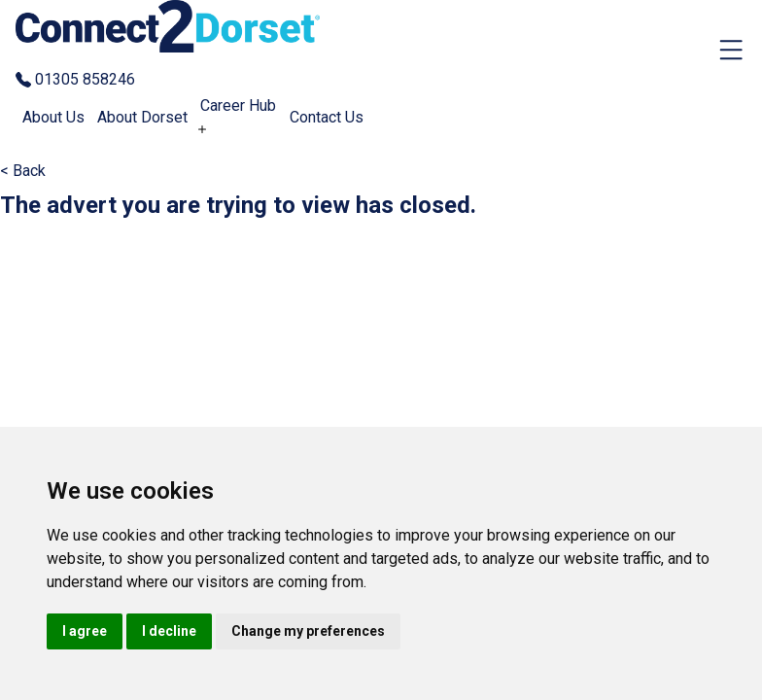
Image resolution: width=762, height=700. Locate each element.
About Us (53, 117)
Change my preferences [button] (308, 631)
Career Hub (238, 105)
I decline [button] (169, 631)
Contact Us (327, 117)
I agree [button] (85, 631)
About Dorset (142, 117)
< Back (23, 171)
